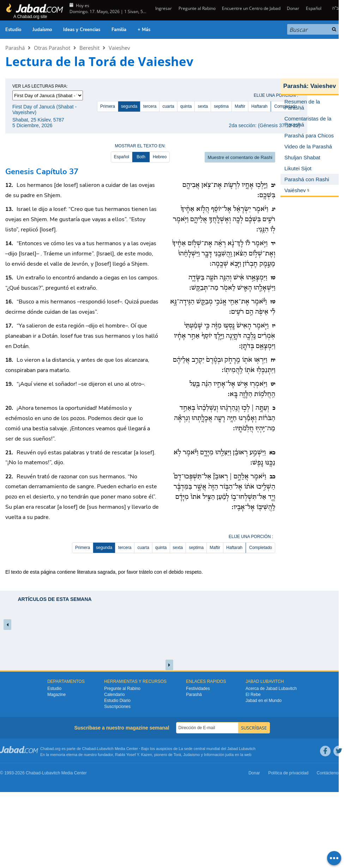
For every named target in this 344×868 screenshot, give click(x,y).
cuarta (168, 106)
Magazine (56, 695)
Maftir (240, 106)
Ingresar (163, 8)
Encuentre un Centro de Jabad (251, 8)
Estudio (13, 30)
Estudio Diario (117, 701)
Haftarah (259, 106)
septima (221, 106)
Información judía (219, 755)
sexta (203, 106)
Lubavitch (105, 749)
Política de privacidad (288, 773)
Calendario (114, 695)
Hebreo (160, 157)
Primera (108, 106)
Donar (293, 8)
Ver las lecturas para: (40, 86)
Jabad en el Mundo (264, 701)
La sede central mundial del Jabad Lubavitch (217, 749)
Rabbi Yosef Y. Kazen (134, 755)
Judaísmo (42, 30)
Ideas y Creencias (82, 30)
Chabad (89, 749)
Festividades (198, 689)
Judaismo (191, 755)
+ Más (144, 30)
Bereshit (89, 48)
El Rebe (253, 695)
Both (141, 157)
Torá (177, 755)
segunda (129, 106)
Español (314, 8)
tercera (150, 106)
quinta (186, 106)
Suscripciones (117, 707)
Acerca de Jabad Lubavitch (271, 689)
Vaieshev (119, 48)
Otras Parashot (52, 48)
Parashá (15, 48)
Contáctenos (329, 773)
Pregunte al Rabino (197, 8)
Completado (261, 548)
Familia (119, 30)
